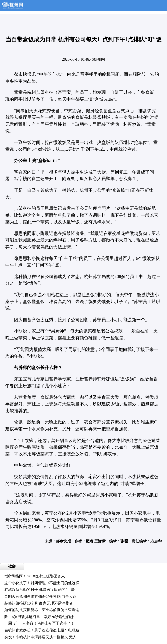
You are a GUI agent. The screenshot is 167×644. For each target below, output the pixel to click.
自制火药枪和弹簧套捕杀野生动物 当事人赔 (40, 596)
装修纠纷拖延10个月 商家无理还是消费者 (39, 603)
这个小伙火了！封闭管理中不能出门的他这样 (42, 583)
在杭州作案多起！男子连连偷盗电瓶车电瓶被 (42, 630)
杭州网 (99, 59)
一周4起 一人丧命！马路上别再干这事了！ (39, 623)
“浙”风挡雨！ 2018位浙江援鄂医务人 (35, 576)
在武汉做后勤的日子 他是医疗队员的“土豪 (39, 590)
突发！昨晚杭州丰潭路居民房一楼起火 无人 (40, 637)
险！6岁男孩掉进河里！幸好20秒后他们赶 (39, 617)
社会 (12, 566)
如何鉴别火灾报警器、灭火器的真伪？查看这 (42, 610)
